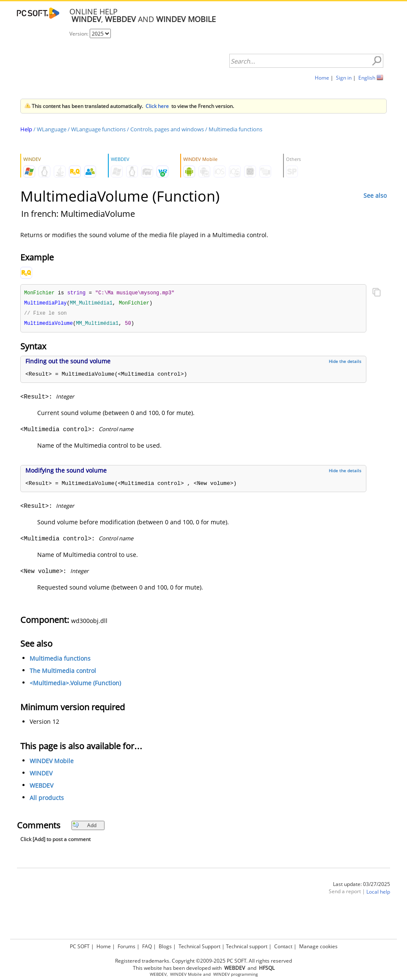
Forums (126, 946)
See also (375, 195)
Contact (283, 946)
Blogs (165, 946)
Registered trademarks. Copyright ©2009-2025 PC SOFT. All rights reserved (203, 961)
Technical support (247, 946)
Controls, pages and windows (167, 129)
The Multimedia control (63, 672)
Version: (80, 34)
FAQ (147, 946)
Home (322, 78)
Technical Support (199, 946)
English (367, 78)
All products (47, 799)
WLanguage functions (98, 129)
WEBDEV (41, 787)
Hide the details (345, 363)
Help (26, 129)
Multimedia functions (235, 129)
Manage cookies (318, 946)
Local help (378, 893)
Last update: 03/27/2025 (362, 886)
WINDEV (41, 775)
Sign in (344, 78)
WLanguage (52, 129)
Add (84, 827)
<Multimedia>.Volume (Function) (75, 685)
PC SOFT (80, 946)
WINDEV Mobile (52, 763)
